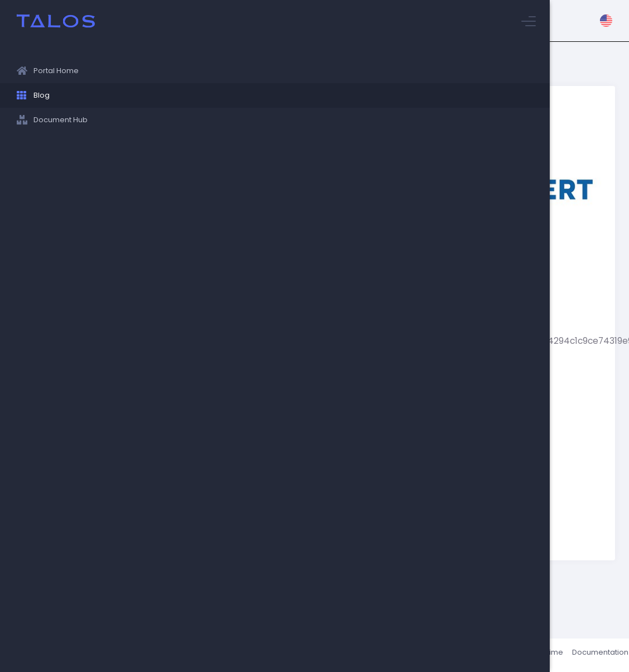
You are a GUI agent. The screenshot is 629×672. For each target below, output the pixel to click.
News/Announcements (219, 634)
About (475, 655)
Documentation (587, 655)
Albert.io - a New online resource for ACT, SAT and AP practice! (256, 97)
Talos (196, 655)
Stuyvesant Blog (189, 81)
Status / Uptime (522, 655)
